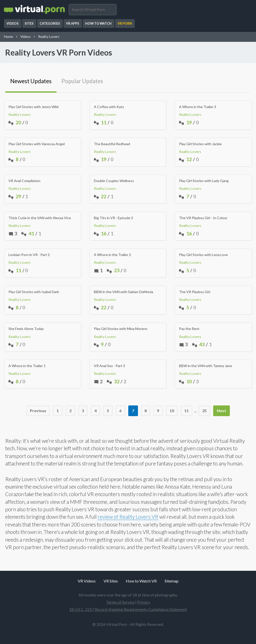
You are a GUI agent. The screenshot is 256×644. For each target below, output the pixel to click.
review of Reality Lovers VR (128, 517)
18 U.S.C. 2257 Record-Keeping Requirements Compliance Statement (128, 609)
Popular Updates (82, 81)
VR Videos (87, 581)
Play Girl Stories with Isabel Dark (34, 292)
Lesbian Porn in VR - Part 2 (29, 255)
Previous (38, 411)
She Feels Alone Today (26, 329)
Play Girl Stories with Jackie (200, 144)
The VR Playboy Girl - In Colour (203, 218)
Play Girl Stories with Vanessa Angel (37, 144)
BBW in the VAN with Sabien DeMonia (124, 292)
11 (187, 411)
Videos (26, 37)
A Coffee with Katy (109, 107)
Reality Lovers (49, 37)
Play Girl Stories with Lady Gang (204, 181)
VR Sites (111, 581)
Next (222, 411)
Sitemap (172, 581)
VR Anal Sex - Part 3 (109, 366)
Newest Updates (31, 81)
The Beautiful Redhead (112, 144)
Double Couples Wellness (114, 181)
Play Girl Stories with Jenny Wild (33, 107)
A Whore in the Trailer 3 (198, 107)
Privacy (144, 602)
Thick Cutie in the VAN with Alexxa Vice (40, 218)
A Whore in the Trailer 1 (27, 366)
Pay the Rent (189, 329)
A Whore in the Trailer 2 (112, 255)
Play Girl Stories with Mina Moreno (121, 329)
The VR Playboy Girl (195, 292)
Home (8, 37)
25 (204, 411)
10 (172, 411)
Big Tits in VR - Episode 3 (113, 218)
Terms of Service (120, 602)
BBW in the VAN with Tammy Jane (206, 366)
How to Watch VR (141, 581)
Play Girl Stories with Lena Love (203, 255)
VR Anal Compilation (24, 181)
